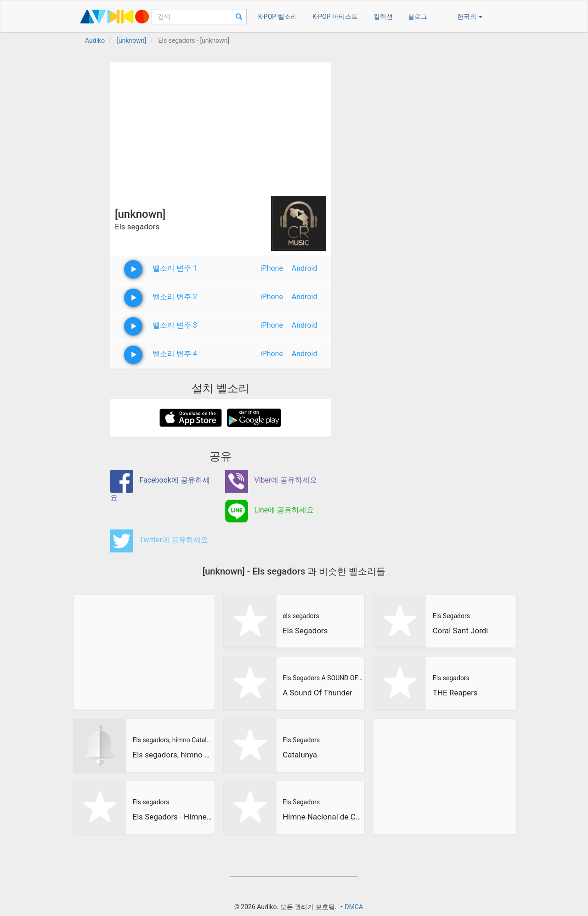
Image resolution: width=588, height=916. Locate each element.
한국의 (470, 17)
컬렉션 (383, 17)
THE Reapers (455, 693)
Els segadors (151, 802)
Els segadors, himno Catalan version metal (172, 740)
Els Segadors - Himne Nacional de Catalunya (172, 817)
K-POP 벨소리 (278, 17)
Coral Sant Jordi (461, 631)
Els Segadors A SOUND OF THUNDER (322, 678)
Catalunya (300, 755)
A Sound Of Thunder (317, 693)
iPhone (272, 268)
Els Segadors (305, 631)
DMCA (354, 907)
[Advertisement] (220, 127)
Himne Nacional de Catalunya (322, 817)
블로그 (418, 17)
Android (305, 268)
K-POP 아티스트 (335, 17)
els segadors (301, 616)
